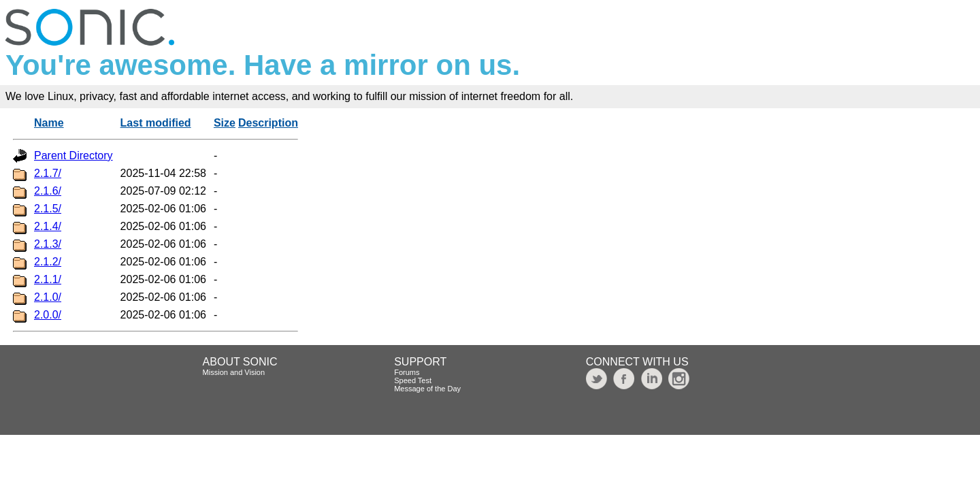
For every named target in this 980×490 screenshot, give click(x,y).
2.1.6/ (48, 191)
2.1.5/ (48, 209)
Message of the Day (427, 389)
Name (49, 123)
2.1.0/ (48, 297)
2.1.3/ (48, 244)
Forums (407, 372)
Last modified (156, 123)
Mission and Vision (234, 372)
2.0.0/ (48, 315)
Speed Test (413, 380)
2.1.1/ (48, 279)
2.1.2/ (48, 262)
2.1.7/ (48, 173)
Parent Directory (73, 156)
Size (225, 123)
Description (268, 123)
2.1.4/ (48, 226)
